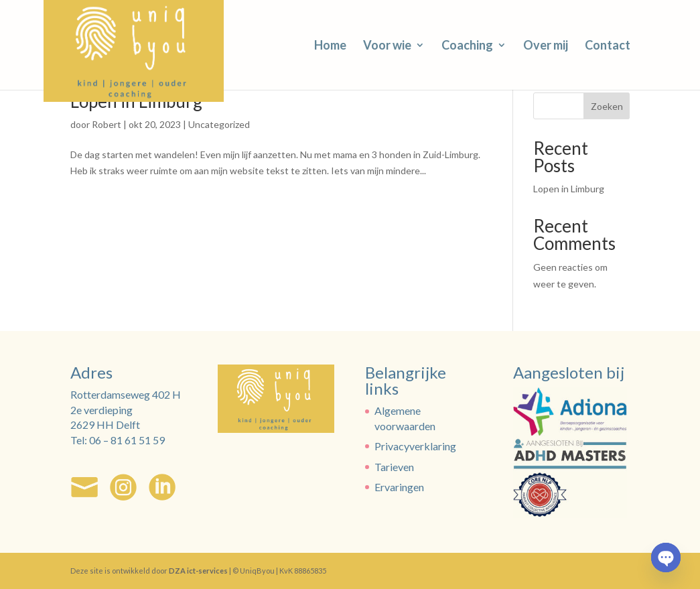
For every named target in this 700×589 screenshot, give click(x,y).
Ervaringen (399, 487)
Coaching (467, 46)
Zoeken (607, 106)
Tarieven (394, 467)
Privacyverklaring (415, 446)
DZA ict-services (198, 571)
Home (330, 46)
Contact (608, 46)
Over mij (546, 46)
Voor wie (387, 46)
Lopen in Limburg (569, 189)
